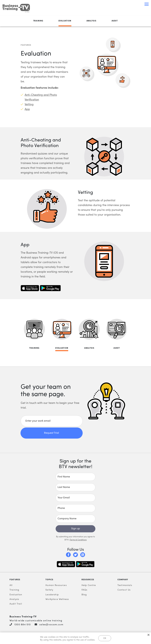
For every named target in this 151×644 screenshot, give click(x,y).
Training (38, 21)
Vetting (29, 104)
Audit (115, 21)
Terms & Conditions (78, 540)
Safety (49, 590)
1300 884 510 (22, 624)
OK (105, 638)
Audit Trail (16, 604)
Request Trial (51, 433)
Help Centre (89, 585)
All (11, 585)
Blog (84, 595)
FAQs (84, 590)
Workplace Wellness (57, 599)
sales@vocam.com (51, 624)
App (27, 109)
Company (123, 580)
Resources (88, 580)
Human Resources (56, 585)
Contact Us (124, 590)
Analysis (91, 21)
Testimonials (125, 585)
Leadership (52, 595)
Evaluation (65, 21)
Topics (49, 580)
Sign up (76, 528)
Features (15, 580)
